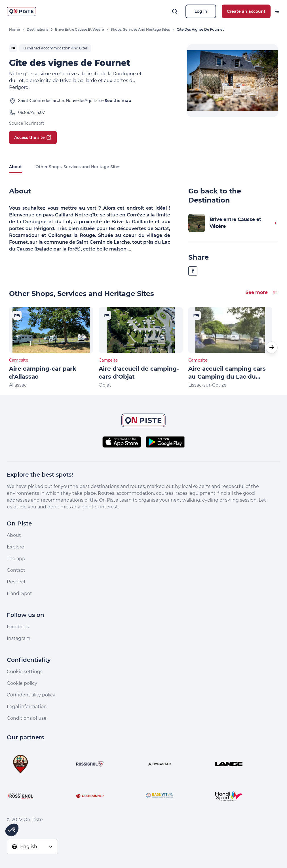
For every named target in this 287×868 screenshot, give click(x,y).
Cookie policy (22, 683)
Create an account (246, 11)
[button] (272, 347)
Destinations (37, 29)
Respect (16, 582)
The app (16, 559)
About (15, 167)
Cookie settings (25, 672)
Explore (15, 547)
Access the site (33, 137)
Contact (16, 570)
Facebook (18, 627)
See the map (118, 101)
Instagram (19, 638)
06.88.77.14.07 (31, 112)
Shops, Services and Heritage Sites (140, 29)
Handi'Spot (19, 593)
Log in (201, 11)
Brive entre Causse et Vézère (79, 29)
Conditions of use (27, 718)
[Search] (175, 11)
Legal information (27, 707)
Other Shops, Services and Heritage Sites (78, 167)
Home (14, 29)
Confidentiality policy (31, 695)
